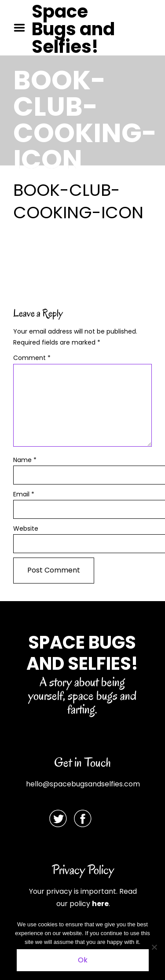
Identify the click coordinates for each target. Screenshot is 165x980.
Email (24, 494)
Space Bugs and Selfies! (73, 29)
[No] (154, 947)
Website (26, 529)
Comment (32, 358)
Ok (83, 960)
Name (25, 460)
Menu (22, 28)
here (100, 904)
